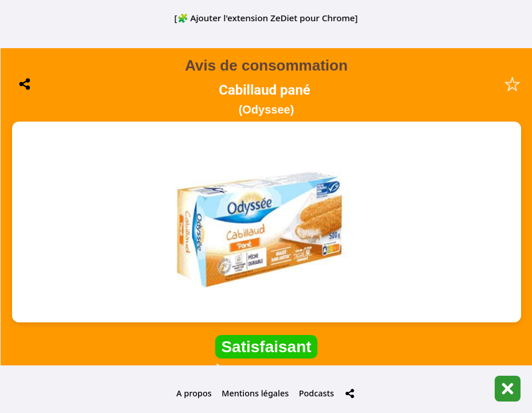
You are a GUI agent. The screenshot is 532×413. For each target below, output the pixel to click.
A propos (194, 393)
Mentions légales (255, 393)
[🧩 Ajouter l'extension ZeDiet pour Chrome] (266, 18)
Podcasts (317, 393)
